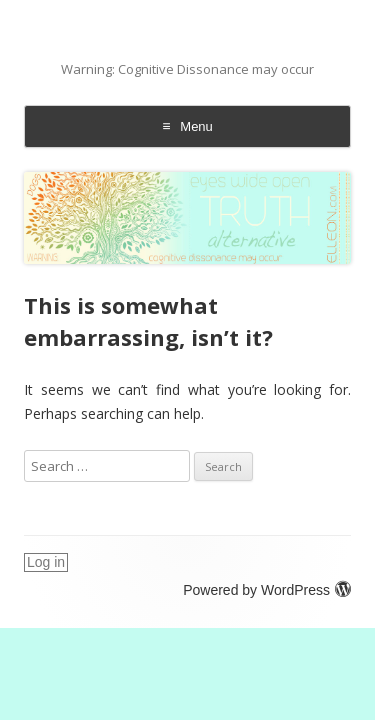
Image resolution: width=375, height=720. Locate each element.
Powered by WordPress (267, 590)
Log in (46, 562)
